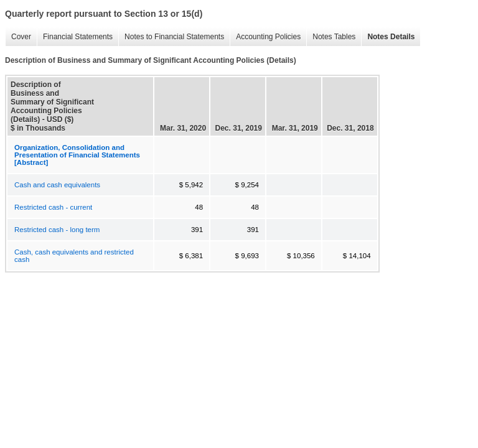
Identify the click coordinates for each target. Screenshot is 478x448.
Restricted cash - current (53, 207)
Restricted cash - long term (57, 230)
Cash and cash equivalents (57, 185)
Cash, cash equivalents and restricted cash (74, 256)
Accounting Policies (265, 37)
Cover (18, 37)
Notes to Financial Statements (171, 37)
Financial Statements (75, 37)
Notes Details (388, 37)
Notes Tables (331, 37)
